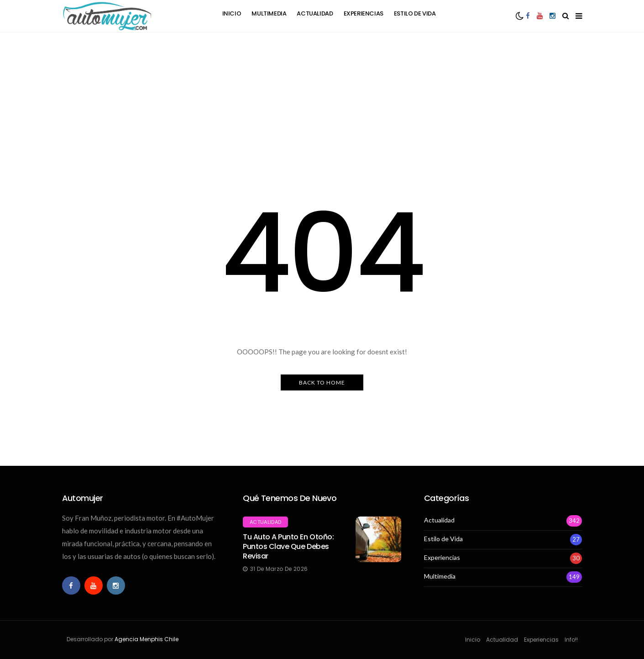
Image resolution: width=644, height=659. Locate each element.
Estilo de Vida (415, 13)
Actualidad (315, 13)
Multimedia (269, 13)
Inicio (232, 13)
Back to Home (322, 382)
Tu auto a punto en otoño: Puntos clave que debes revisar (288, 546)
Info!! (571, 640)
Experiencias (364, 13)
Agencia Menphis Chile (147, 639)
